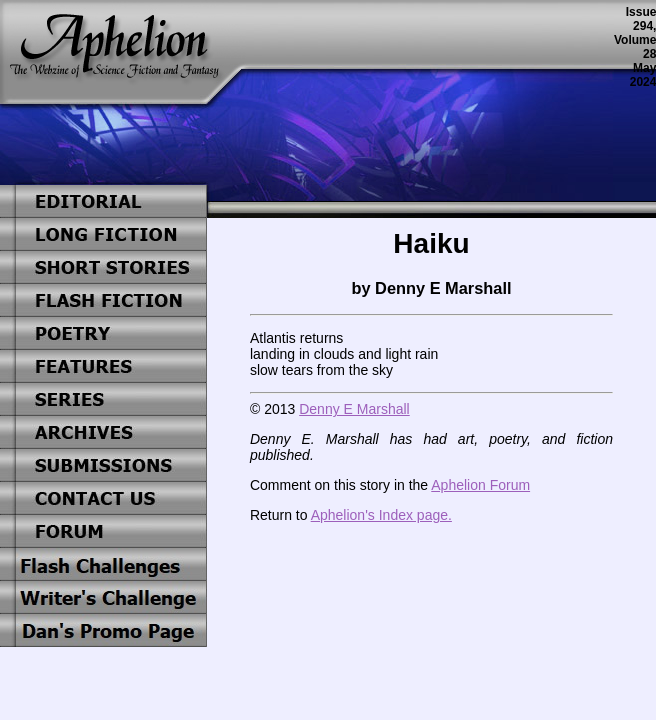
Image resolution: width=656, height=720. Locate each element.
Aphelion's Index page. (381, 515)
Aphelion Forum (480, 485)
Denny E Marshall (354, 409)
